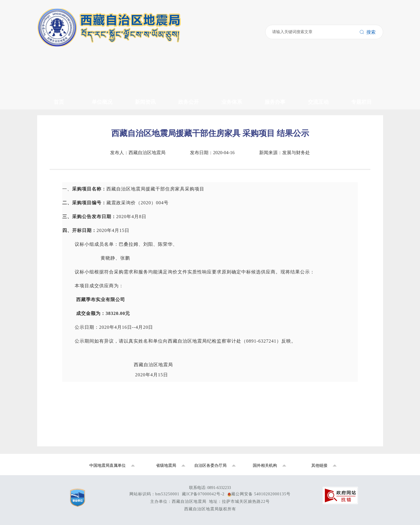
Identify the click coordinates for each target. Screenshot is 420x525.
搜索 (368, 32)
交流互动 (318, 102)
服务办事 (275, 102)
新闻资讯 (145, 102)
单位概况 (102, 102)
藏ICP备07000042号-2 (203, 494)
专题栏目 (361, 102)
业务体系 (232, 102)
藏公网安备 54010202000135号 (261, 494)
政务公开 (189, 102)
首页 (59, 102)
